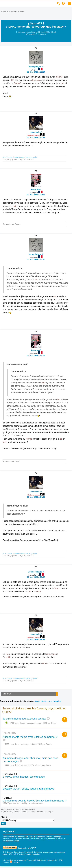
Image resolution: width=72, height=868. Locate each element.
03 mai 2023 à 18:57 (36, 577)
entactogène (52, 654)
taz (55, 296)
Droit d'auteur (8, 852)
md (62, 83)
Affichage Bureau (9, 860)
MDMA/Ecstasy (17, 11)
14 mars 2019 (41, 723)
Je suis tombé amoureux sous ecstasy (24, 719)
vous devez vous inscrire (48, 701)
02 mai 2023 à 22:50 (36, 259)
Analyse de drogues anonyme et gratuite (20, 157)
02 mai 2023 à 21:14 (36, 72)
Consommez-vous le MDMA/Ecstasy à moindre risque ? (35, 801)
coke (38, 592)
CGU (60, 860)
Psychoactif (6, 809)
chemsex (36, 80)
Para (8, 654)
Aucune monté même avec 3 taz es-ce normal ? (30, 737)
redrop (29, 439)
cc (49, 429)
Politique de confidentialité (47, 860)
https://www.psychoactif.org (46, 852)
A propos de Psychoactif (26, 860)
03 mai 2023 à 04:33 (36, 497)
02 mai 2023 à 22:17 (36, 195)
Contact (6, 863)
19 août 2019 (36, 744)
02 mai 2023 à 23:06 (36, 355)
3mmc (57, 588)
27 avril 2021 (36, 765)
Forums (5, 11)
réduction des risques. (11, 841)
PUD (45, 664)
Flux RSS (15, 863)
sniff (5, 442)
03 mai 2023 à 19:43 (36, 639)
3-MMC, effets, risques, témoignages (24, 777)
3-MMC (59, 77)
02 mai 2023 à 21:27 (36, 137)
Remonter (7, 694)
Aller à (28, 820)
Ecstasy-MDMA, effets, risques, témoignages (28, 789)
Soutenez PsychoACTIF (19, 848)
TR (12, 80)
